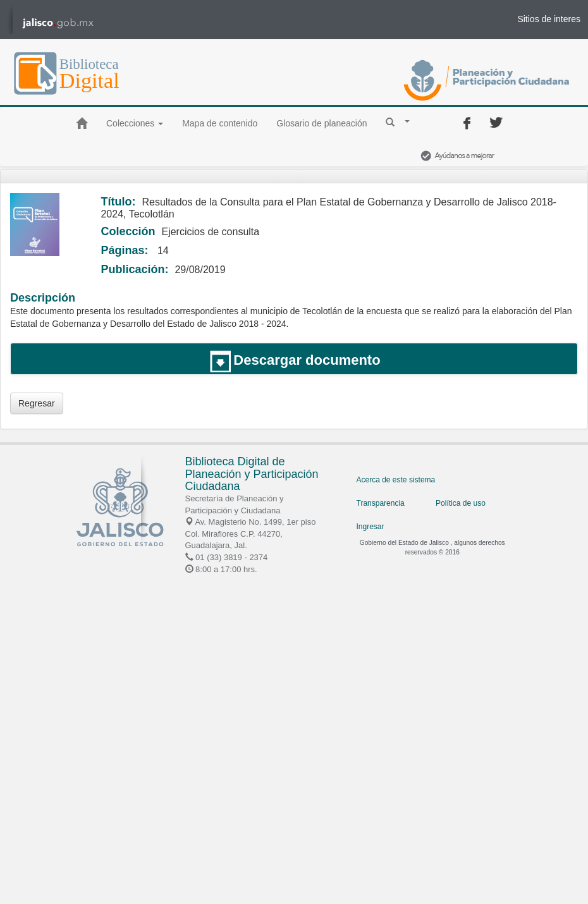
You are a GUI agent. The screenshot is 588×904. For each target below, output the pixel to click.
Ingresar (371, 527)
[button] (398, 121)
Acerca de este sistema (396, 480)
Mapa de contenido (220, 123)
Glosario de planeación (322, 123)
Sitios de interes (549, 19)
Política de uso (461, 503)
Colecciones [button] (135, 123)
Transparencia (381, 503)
